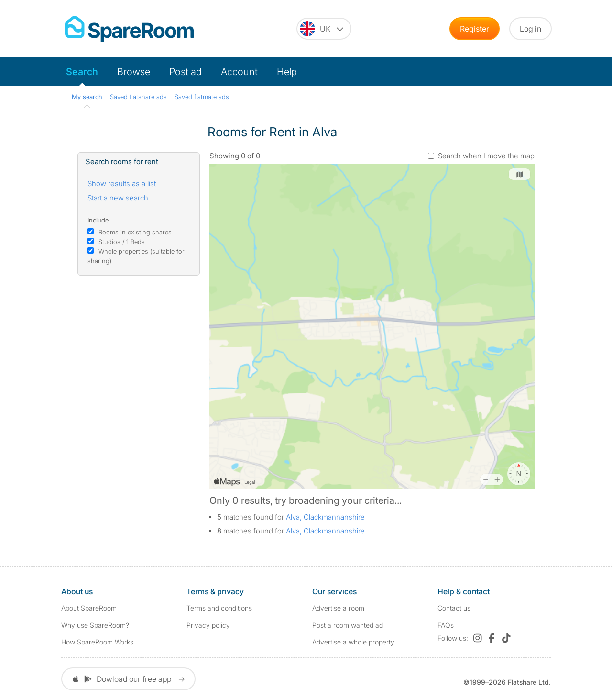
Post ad (186, 72)
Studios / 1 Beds (122, 242)
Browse (134, 72)
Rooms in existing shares (135, 232)
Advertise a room (338, 608)
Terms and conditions (219, 608)
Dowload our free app (128, 679)
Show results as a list (122, 183)
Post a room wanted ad (348, 625)
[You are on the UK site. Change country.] (324, 29)
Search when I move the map (486, 156)
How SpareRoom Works (97, 642)
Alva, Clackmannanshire (325, 517)
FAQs (446, 625)
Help (287, 72)
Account (239, 72)
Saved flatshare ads (138, 97)
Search (82, 72)
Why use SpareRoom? (95, 625)
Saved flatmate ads (202, 97)
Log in (530, 29)
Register (475, 29)
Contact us (454, 608)
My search (87, 97)
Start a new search (118, 198)
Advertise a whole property (353, 642)
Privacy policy (208, 625)
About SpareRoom (89, 608)
